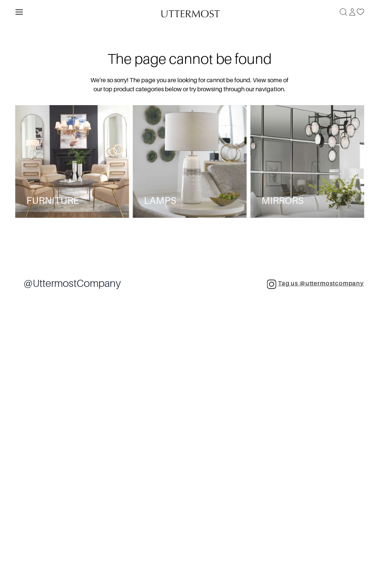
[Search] (343, 12)
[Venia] (190, 12)
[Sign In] (352, 12)
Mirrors (282, 201)
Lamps (160, 201)
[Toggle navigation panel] (19, 12)
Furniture (53, 201)
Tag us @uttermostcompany (315, 284)
